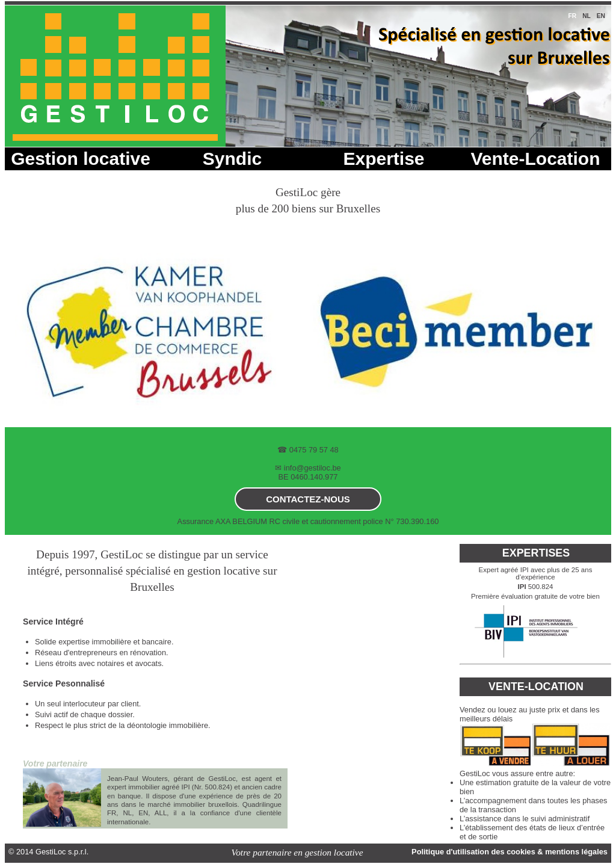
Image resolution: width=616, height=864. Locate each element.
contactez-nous (308, 499)
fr (572, 16)
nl (587, 16)
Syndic (232, 159)
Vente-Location (535, 159)
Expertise (383, 159)
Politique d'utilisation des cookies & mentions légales (510, 852)
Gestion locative (81, 159)
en (601, 16)
